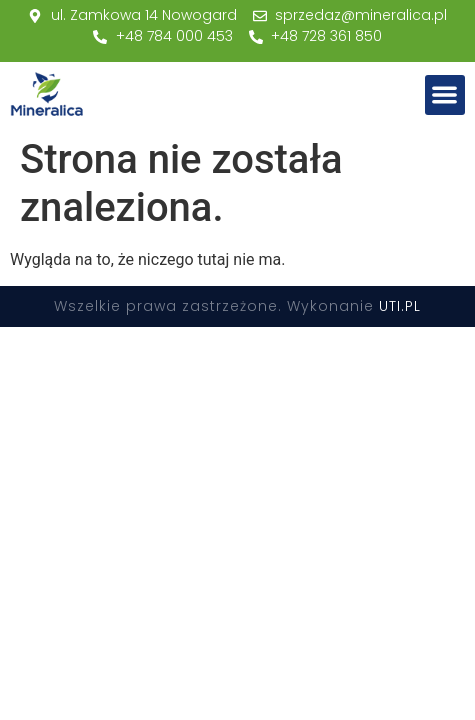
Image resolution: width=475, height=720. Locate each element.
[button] (445, 95)
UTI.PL (400, 306)
